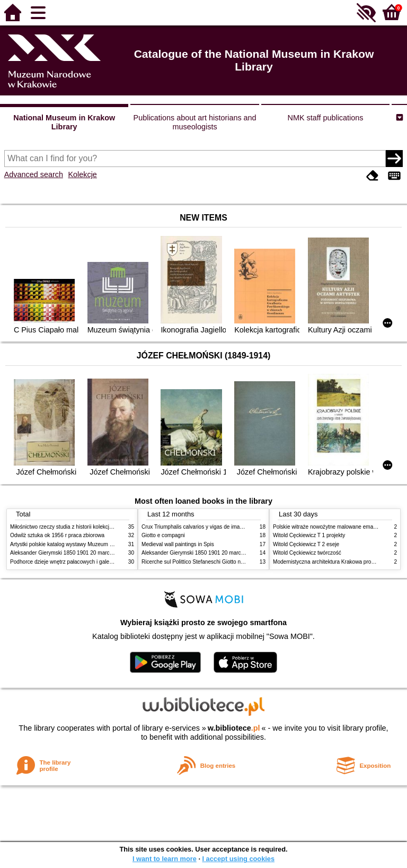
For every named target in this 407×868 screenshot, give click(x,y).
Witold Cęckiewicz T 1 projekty (309, 535)
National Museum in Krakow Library (64, 122)
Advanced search (34, 174)
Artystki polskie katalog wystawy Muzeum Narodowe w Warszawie (88, 544)
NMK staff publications (326, 118)
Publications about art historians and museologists (195, 122)
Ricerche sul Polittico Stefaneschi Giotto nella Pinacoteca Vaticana (220, 562)
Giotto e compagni (163, 535)
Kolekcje (82, 174)
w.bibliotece (234, 728)
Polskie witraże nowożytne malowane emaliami (329, 527)
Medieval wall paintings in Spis (178, 544)
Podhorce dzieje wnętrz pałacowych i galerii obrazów (73, 562)
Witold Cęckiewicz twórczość (307, 553)
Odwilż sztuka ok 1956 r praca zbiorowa (57, 535)
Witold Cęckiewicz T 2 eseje (306, 544)
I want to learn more (165, 859)
